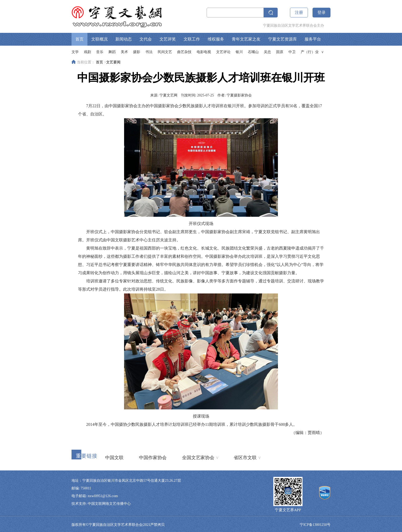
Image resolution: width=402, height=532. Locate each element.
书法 (149, 52)
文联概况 (99, 39)
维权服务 (216, 39)
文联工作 (192, 39)
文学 (75, 52)
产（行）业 (310, 52)
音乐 (100, 52)
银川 (239, 52)
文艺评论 (223, 52)
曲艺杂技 (184, 52)
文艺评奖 (168, 39)
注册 (299, 12)
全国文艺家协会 (200, 457)
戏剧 (87, 52)
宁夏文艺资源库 (283, 39)
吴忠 (267, 52)
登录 (321, 12)
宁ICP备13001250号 (315, 525)
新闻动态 (124, 39)
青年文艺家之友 (246, 39)
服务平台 (313, 39)
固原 (280, 52)
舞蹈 (112, 52)
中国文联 (114, 458)
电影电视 (204, 52)
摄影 (137, 52)
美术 (124, 52)
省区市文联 (247, 457)
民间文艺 (165, 52)
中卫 (292, 52)
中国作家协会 (153, 458)
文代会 (146, 39)
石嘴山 (253, 52)
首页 (79, 39)
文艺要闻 (113, 62)
